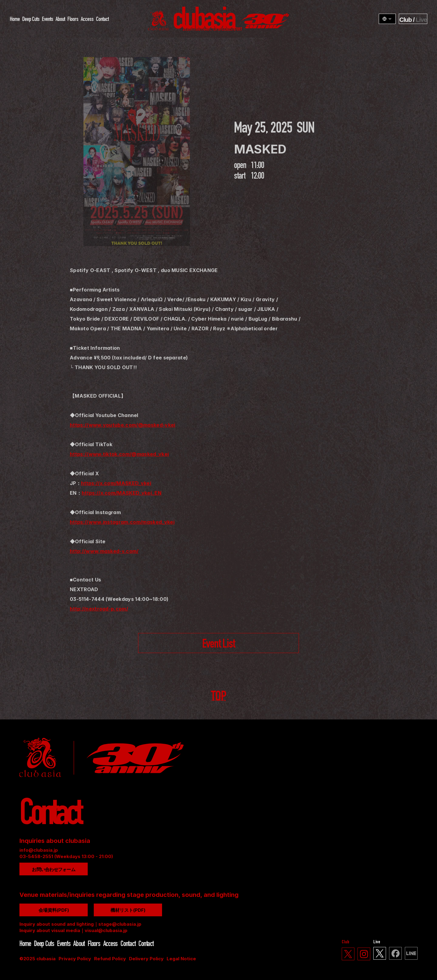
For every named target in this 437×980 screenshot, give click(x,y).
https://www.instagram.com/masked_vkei (122, 522)
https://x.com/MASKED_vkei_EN (122, 493)
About (60, 20)
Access (87, 20)
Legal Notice (181, 959)
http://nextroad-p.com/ (99, 609)
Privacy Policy (75, 959)
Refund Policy (110, 959)
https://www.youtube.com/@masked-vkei (123, 425)
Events (47, 20)
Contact (102, 20)
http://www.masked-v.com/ (104, 551)
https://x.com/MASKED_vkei (116, 483)
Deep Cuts (31, 20)
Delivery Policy (146, 959)
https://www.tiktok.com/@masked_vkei (119, 454)
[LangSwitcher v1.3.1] (387, 19)
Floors (73, 20)
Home (15, 20)
